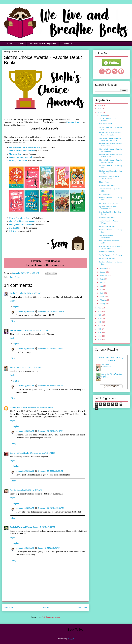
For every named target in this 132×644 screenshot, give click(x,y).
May (101, 290)
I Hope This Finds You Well (21, 157)
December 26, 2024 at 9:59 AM (28, 293)
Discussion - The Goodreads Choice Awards (109, 178)
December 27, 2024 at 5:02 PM (28, 368)
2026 (100, 105)
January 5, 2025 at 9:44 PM (44, 527)
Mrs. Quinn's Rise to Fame (20, 225)
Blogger (71, 639)
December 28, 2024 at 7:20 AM (51, 386)
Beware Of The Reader (20, 453)
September (104, 275)
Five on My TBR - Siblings (109, 203)
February (103, 300)
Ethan (13, 368)
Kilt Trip (13, 231)
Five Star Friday (73, 122)
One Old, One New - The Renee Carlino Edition (110, 247)
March (102, 297)
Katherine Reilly (107, 366)
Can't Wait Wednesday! (107, 185)
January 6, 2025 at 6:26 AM (49, 548)
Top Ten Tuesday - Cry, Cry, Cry (111, 255)
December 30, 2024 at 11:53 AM (51, 508)
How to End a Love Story (20, 218)
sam (18, 277)
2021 (100, 311)
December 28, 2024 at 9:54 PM (41, 407)
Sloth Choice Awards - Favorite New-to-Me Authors (110, 134)
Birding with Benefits (18, 161)
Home (10, 44)
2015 (100, 333)
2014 (100, 336)
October (103, 272)
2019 (100, 318)
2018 (100, 322)
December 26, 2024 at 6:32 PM (36, 330)
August (102, 279)
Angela (13, 490)
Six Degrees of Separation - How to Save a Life (111, 172)
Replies (16, 307)
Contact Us (67, 44)
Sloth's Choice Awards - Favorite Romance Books (111, 161)
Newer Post (10, 608)
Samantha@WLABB (25, 311)
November (104, 268)
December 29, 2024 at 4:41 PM (43, 453)
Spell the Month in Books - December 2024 (109, 208)
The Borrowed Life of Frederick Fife (25, 147)
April (102, 293)
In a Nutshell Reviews (107, 226)
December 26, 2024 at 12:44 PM (51, 311)
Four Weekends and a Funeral (22, 151)
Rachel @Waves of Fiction (21, 527)
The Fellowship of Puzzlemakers (23, 221)
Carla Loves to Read (19, 407)
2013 (100, 340)
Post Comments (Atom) (51, 617)
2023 (100, 308)
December (103, 115)
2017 (100, 326)
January (103, 304)
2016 (100, 329)
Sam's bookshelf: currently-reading (111, 359)
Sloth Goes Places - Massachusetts (106, 236)
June (101, 286)
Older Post (82, 608)
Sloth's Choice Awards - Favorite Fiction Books (111, 156)
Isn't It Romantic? (105, 124)
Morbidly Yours (16, 154)
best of (13, 277)
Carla (12, 293)
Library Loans (104, 182)
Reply (12, 301)
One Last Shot (15, 228)
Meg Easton (106, 378)
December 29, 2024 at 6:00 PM (50, 471)
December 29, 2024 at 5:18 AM (51, 431)
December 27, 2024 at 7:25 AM (51, 348)
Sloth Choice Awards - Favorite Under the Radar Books (110, 139)
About (21, 44)
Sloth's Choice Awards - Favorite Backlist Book (111, 150)
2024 (100, 112)
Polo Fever (105, 365)
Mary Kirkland (16, 330)
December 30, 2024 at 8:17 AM (29, 490)
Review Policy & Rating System (43, 44)
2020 (100, 315)
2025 (100, 109)
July (101, 282)
